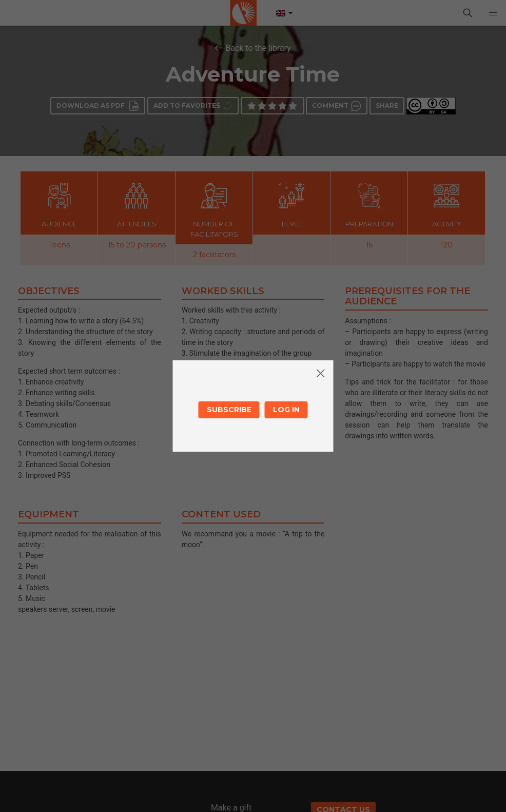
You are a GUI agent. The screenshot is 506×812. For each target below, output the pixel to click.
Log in (286, 410)
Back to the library (258, 48)
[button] (493, 13)
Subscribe (229, 410)
